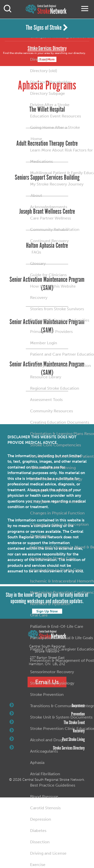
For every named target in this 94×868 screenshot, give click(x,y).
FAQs (36, 252)
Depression (41, 819)
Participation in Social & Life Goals (62, 638)
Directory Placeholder (51, 82)
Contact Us (41, 48)
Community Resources (52, 411)
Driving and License (48, 853)
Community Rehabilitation (55, 229)
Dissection (40, 842)
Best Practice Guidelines (53, 785)
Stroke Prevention (47, 694)
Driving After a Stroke (50, 105)
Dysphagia (40, 536)
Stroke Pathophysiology (52, 683)
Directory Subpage (48, 93)
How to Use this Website (53, 286)
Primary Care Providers (51, 332)
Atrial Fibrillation (45, 774)
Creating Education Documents (60, 422)
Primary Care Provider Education (61, 366)
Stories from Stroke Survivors (57, 309)
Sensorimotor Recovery (52, 672)
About (36, 195)
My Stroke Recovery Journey (57, 184)
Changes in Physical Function (57, 513)
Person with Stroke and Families (60, 320)
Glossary (38, 263)
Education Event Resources (56, 116)
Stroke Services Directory (47, 748)
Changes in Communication (56, 502)
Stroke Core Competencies (56, 445)
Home (36, 139)
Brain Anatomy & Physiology (56, 479)
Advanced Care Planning (53, 468)
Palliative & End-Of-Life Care (57, 626)
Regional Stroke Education (55, 388)
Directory (39, 59)
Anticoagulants (44, 751)
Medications (41, 161)
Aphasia (37, 763)
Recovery (39, 298)
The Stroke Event (47, 723)
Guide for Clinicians (48, 275)
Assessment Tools (46, 400)
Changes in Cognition (50, 490)
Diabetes (38, 831)
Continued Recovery (49, 241)
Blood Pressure (44, 797)
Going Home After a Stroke (55, 127)
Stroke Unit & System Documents (61, 717)
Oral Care (39, 615)
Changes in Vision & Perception (59, 524)
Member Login (44, 343)
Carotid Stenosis (45, 808)
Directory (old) (44, 71)
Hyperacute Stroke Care (52, 558)
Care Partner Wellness (51, 218)
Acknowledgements (49, 207)
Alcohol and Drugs (47, 740)
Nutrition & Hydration (50, 604)
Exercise (38, 865)
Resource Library (46, 377)
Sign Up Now (47, 611)
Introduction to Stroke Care (56, 570)
